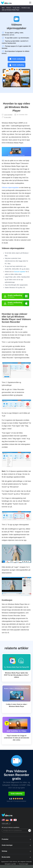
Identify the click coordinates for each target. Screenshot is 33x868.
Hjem (3, 8)
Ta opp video (16, 8)
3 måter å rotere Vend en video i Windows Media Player (16, 705)
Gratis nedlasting (16, 59)
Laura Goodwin (7, 115)
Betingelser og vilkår (10, 864)
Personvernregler (23, 864)
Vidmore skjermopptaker (16, 26)
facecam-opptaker (20, 272)
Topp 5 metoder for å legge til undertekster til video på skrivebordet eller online (16, 738)
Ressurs (9, 8)
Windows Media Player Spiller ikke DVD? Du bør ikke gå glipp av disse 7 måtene (17, 675)
